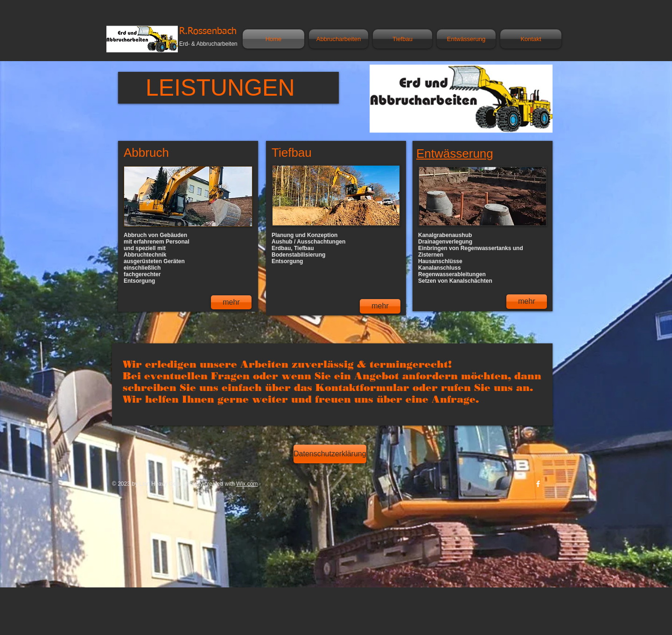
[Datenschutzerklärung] (330, 454)
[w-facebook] (538, 484)
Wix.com (247, 484)
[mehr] (231, 302)
